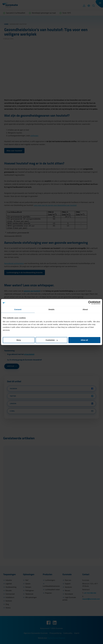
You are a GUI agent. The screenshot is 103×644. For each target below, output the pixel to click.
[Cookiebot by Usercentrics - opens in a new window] (90, 303)
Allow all (84, 340)
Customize (52, 340)
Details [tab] (52, 309)
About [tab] (85, 309)
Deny (19, 340)
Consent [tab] (18, 309)
